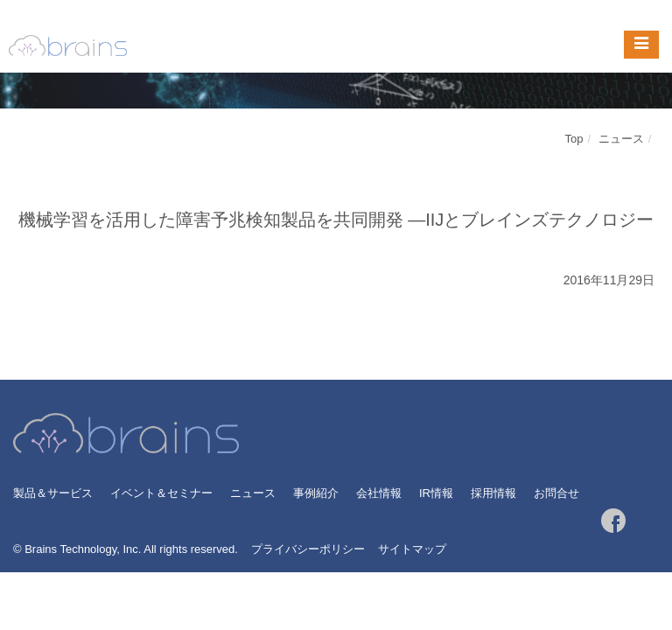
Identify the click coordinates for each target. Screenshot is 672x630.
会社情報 (379, 493)
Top (574, 139)
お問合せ (556, 493)
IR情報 (436, 493)
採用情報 (493, 493)
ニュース (621, 139)
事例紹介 (316, 493)
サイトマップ (412, 549)
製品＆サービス (53, 493)
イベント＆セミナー (161, 493)
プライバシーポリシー (308, 549)
